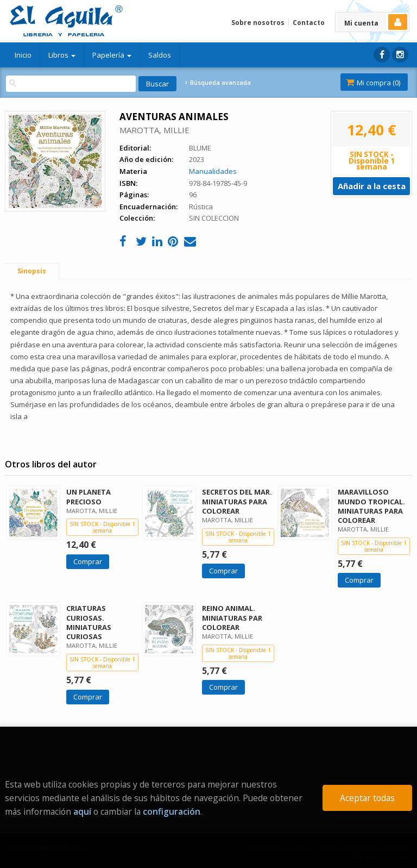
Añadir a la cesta (372, 186)
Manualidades (213, 171)
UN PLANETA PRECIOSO (89, 497)
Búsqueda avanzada (218, 83)
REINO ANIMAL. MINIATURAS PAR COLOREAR (232, 617)
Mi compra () (373, 83)
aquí (82, 811)
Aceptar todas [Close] (367, 798)
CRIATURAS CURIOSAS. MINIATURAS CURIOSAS (89, 622)
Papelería (112, 55)
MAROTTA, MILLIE (154, 130)
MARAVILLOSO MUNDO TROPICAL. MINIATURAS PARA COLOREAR (371, 506)
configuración (172, 811)
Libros (62, 55)
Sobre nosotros (258, 23)
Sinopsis (32, 271)
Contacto (309, 23)
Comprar (88, 561)
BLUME (200, 148)
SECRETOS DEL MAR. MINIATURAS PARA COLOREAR (237, 501)
